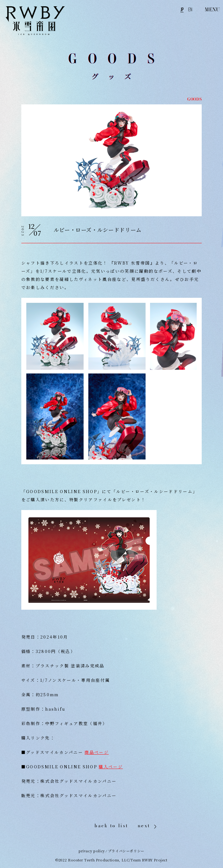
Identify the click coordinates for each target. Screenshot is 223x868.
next (144, 826)
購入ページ (111, 767)
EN (190, 9)
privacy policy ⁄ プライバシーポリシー (111, 851)
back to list (111, 826)
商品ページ (97, 752)
